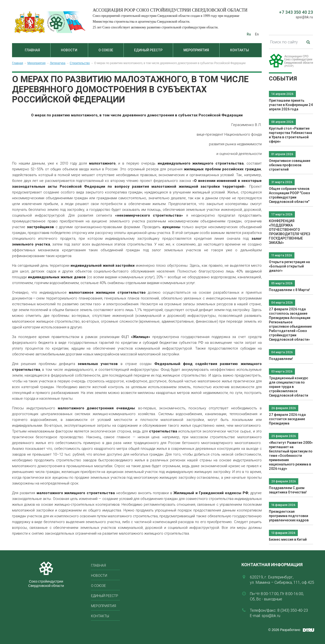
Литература (58, 63)
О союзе (106, 50)
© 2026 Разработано (284, 630)
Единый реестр (148, 50)
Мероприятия (196, 50)
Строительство (80, 63)
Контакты (240, 50)
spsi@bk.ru (304, 17)
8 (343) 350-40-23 (293, 610)
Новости (69, 50)
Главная (32, 50)
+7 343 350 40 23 (296, 12)
